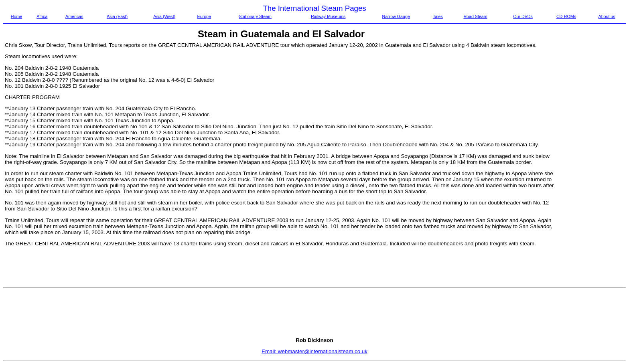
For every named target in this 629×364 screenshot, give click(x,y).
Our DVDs (523, 16)
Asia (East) (117, 16)
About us (607, 16)
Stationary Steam (255, 16)
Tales (438, 16)
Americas (74, 16)
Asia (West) (164, 16)
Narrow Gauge (396, 16)
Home (16, 16)
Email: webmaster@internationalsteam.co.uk (314, 351)
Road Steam (475, 16)
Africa (42, 16)
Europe (204, 16)
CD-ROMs (566, 16)
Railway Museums (328, 16)
